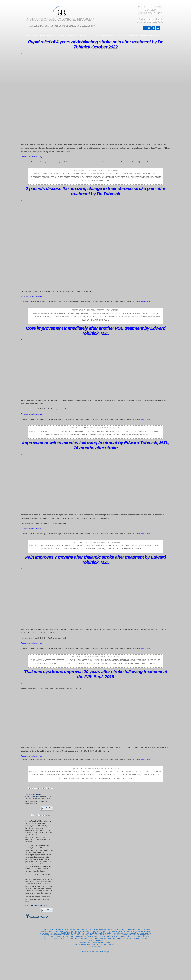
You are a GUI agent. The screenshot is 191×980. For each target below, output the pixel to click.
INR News (72, 174)
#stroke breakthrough (111, 174)
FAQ (157, 36)
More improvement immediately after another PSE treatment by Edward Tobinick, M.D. (95, 331)
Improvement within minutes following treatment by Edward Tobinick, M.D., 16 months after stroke (95, 445)
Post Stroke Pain (78, 177)
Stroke (35, 36)
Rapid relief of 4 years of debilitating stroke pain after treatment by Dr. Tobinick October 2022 (95, 44)
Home (29, 36)
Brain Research (61, 174)
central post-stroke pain (108, 431)
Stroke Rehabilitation (111, 177)
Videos (76, 36)
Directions (30, 919)
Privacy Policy (93, 940)
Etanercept (61, 775)
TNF (99, 778)
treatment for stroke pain (120, 778)
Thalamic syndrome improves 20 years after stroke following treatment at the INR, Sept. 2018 (96, 674)
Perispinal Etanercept (61, 177)
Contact (46, 36)
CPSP (122, 431)
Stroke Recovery (93, 177)
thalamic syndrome (89, 778)
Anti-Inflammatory (107, 660)
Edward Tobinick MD (47, 775)
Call (28, 915)
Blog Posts (48, 174)
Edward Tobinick (140, 174)
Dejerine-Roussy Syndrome (147, 772)
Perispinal (120, 775)
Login (101, 940)
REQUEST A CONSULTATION (37, 917)
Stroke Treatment (129, 177)
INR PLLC (84, 171)
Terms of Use (145, 162)
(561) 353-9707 (155, 19)
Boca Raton (102, 772)
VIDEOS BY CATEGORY (89, 36)
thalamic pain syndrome (150, 177)
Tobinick (85, 180)
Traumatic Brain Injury (99, 180)
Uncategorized (83, 174)
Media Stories (121, 36)
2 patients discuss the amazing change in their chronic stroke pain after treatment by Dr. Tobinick (95, 191)
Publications (133, 36)
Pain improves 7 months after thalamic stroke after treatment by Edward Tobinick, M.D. (96, 560)
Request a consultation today (31, 157)
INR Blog (142, 36)
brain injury (127, 174)
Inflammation (136, 660)
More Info (47, 910)
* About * (151, 36)
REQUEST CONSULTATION (61, 36)
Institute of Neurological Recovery (82, 775)
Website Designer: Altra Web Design (95, 952)
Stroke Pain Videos (107, 36)
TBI (41, 36)
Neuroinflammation (107, 775)
